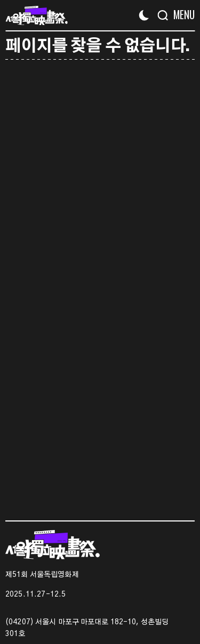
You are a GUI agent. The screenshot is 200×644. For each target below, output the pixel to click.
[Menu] (180, 15)
